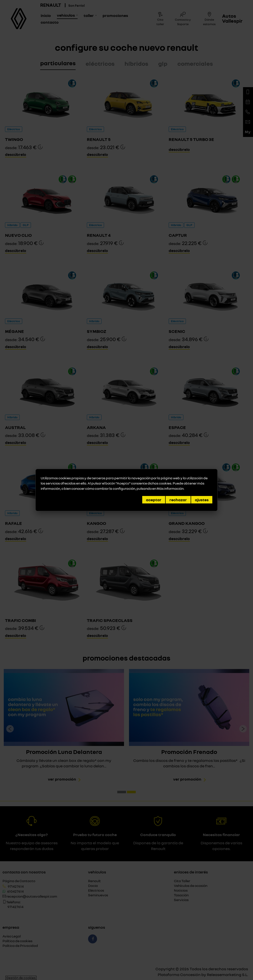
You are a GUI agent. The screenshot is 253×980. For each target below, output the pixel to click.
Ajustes (202, 500)
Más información (170, 488)
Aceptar (154, 500)
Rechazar (178, 500)
